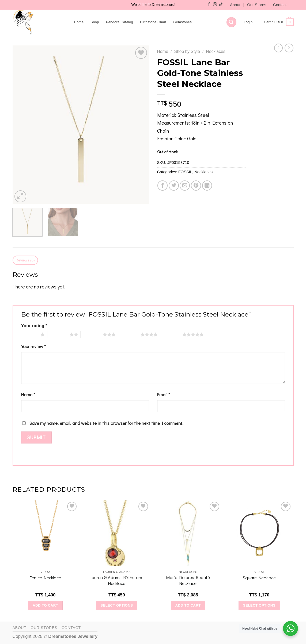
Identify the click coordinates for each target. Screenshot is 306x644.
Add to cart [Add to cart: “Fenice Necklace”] (45, 605)
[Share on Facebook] (163, 186)
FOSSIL (185, 172)
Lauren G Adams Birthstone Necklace (117, 580)
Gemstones (182, 22)
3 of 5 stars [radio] (92, 334)
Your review (33, 346)
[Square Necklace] (259, 533)
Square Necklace (259, 578)
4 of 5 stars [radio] (129, 334)
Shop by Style (187, 51)
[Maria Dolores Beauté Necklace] (188, 533)
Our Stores (257, 5)
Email (164, 394)
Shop (95, 22)
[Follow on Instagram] (215, 5)
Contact (280, 5)
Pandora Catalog (120, 22)
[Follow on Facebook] (209, 5)
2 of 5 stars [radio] (58, 334)
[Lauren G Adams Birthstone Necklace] (117, 533)
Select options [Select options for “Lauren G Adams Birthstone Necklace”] (117, 605)
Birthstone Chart (153, 22)
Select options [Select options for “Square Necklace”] (259, 605)
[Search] (231, 22)
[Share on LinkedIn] (207, 186)
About (235, 5)
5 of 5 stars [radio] (171, 334)
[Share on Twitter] (174, 186)
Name (28, 394)
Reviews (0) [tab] (25, 260)
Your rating (34, 326)
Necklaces (216, 51)
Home (79, 22)
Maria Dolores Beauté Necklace (188, 580)
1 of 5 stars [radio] (30, 334)
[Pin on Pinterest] (196, 186)
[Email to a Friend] (185, 186)
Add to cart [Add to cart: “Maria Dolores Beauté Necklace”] (188, 605)
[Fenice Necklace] (45, 533)
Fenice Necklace (45, 578)
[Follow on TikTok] (221, 5)
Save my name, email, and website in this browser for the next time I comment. (106, 423)
